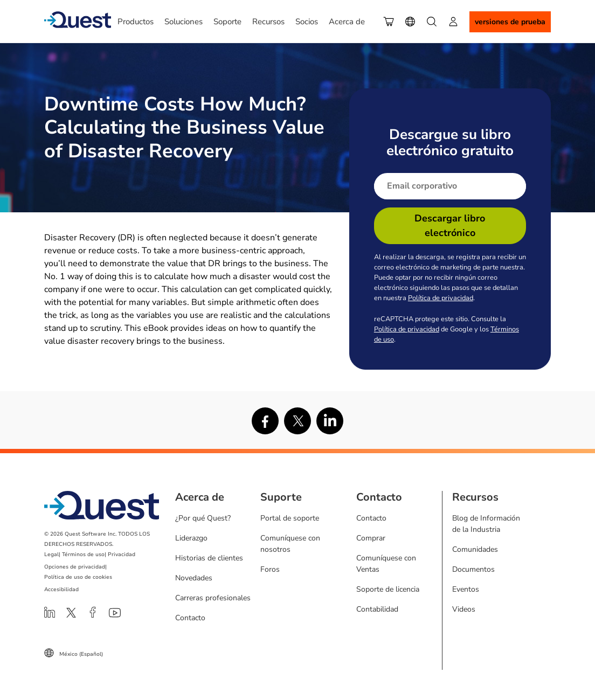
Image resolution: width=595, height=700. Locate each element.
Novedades (194, 578)
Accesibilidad (61, 590)
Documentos (473, 569)
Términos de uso (83, 555)
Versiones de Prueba (510, 22)
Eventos (466, 589)
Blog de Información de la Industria (486, 524)
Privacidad (122, 555)
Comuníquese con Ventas (386, 564)
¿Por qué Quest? (203, 518)
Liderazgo (191, 538)
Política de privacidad (441, 298)
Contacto (190, 618)
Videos (464, 609)
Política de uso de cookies (78, 577)
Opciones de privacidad (75, 567)
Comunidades (475, 549)
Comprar (371, 538)
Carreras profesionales (213, 598)
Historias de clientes (209, 558)
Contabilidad (377, 609)
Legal (51, 555)
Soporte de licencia (388, 589)
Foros (270, 569)
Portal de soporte (290, 518)
